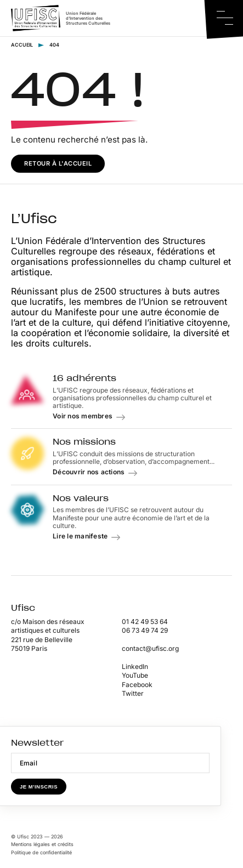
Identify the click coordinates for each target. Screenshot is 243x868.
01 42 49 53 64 (145, 622)
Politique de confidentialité (41, 852)
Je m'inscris (39, 787)
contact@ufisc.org (150, 648)
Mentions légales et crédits (42, 844)
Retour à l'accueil (58, 163)
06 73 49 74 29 (145, 630)
